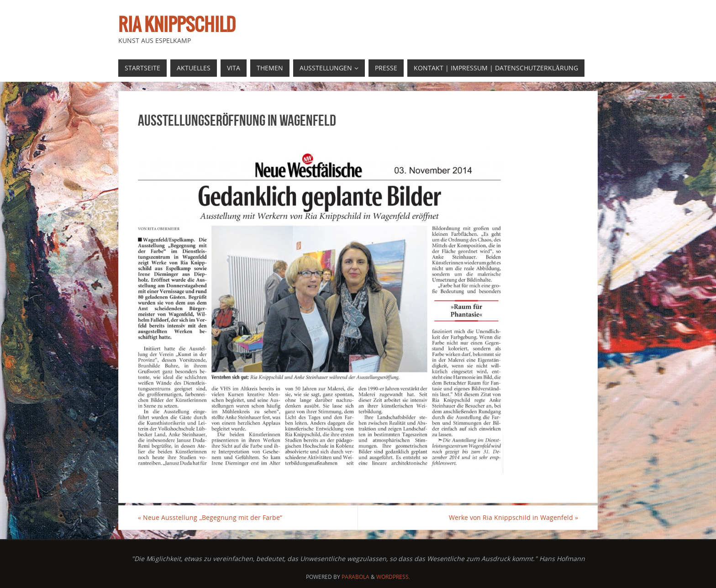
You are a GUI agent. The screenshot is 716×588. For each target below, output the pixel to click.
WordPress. (393, 577)
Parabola (355, 577)
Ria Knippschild (177, 26)
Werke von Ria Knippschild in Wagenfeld (513, 517)
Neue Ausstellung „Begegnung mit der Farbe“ (210, 517)
